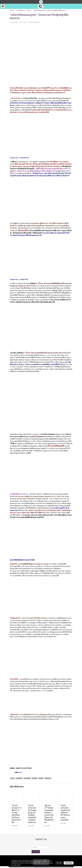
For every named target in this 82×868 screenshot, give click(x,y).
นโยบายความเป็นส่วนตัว (47, 863)
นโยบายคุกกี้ (17, 865)
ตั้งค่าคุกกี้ (59, 863)
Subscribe (36, 852)
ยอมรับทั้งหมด (69, 863)
